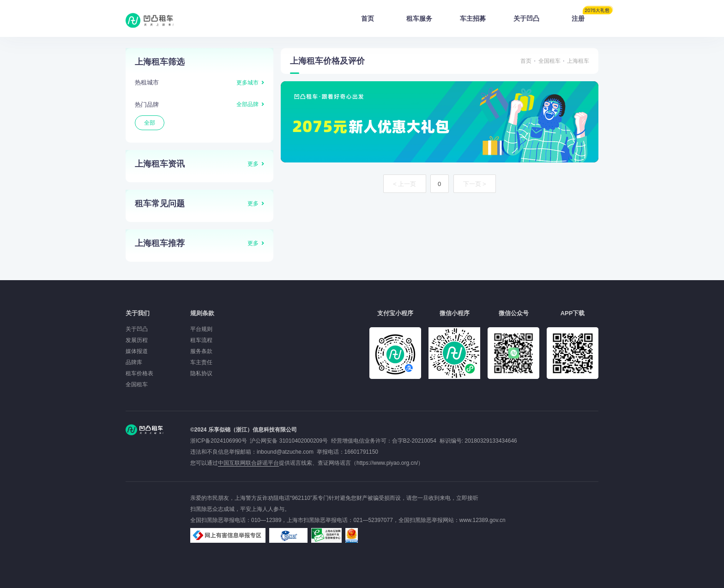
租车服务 (419, 18)
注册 (585, 16)
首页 (368, 18)
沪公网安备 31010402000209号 (289, 441)
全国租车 (549, 61)
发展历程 (137, 340)
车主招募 (473, 18)
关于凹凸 (526, 18)
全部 (150, 123)
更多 (253, 164)
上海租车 (578, 61)
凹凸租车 (151, 20)
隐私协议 (201, 373)
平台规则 (201, 329)
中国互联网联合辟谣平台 (248, 463)
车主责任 (201, 362)
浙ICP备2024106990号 (220, 441)
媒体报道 (137, 351)
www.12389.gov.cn (483, 520)
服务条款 (201, 351)
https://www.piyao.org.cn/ (387, 463)
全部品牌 (247, 104)
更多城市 (247, 83)
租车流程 (201, 340)
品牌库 (134, 362)
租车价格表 (139, 373)
